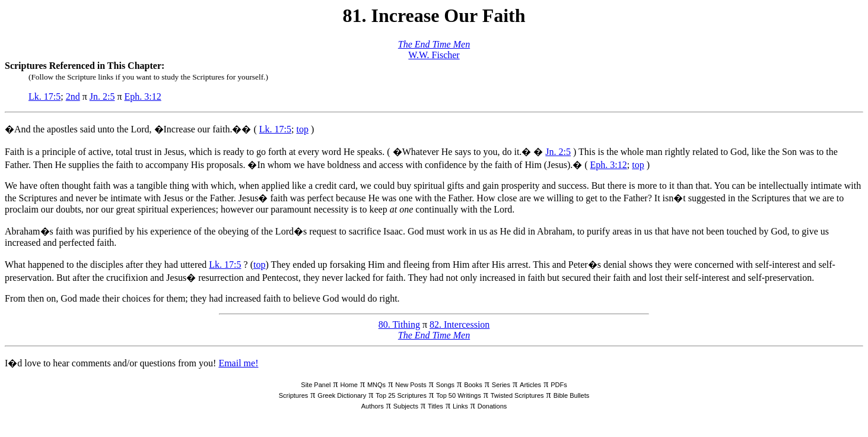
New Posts (411, 385)
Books (473, 385)
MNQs (376, 385)
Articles (530, 385)
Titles (435, 406)
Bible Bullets (572, 395)
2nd (73, 96)
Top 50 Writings (459, 395)
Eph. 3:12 (143, 96)
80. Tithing (399, 324)
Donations (492, 406)
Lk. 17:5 (44, 96)
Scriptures (294, 395)
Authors (373, 406)
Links (460, 406)
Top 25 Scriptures (401, 395)
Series (501, 385)
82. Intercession (460, 324)
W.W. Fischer (434, 55)
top (302, 129)
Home (349, 385)
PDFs (559, 385)
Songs (445, 385)
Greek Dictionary (342, 395)
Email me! (238, 363)
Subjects (406, 406)
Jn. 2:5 (102, 96)
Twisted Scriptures (517, 395)
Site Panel (316, 385)
